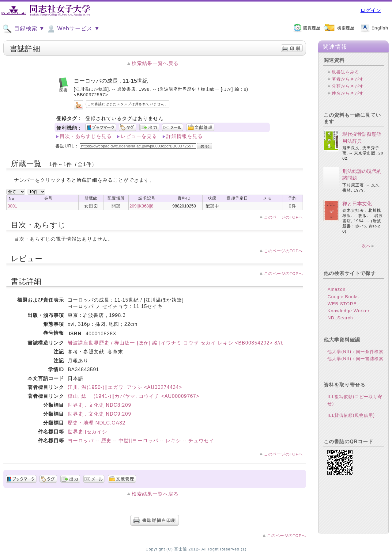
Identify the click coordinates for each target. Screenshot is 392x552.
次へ (366, 246)
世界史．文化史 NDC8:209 (99, 405)
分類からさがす (348, 86)
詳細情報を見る (185, 136)
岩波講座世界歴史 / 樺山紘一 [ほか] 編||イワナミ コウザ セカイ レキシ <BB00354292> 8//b (176, 343)
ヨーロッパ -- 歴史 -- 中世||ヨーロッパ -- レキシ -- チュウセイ (141, 441)
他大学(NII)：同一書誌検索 (355, 359)
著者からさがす (348, 79)
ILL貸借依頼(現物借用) (351, 415)
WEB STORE (342, 304)
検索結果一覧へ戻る (155, 63)
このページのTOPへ (283, 217)
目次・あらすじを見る (86, 136)
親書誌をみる (345, 72)
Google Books (343, 297)
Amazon (336, 289)
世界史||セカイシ (87, 432)
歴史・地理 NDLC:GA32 (96, 423)
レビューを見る (139, 136)
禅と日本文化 (357, 204)
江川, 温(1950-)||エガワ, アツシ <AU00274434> (125, 387)
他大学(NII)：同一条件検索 (355, 352)
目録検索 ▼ (24, 29)
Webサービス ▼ (73, 29)
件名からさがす (348, 93)
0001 (12, 206)
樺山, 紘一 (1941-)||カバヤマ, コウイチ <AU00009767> (134, 396)
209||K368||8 (141, 206)
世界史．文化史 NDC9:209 (99, 414)
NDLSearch (340, 318)
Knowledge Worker (348, 311)
